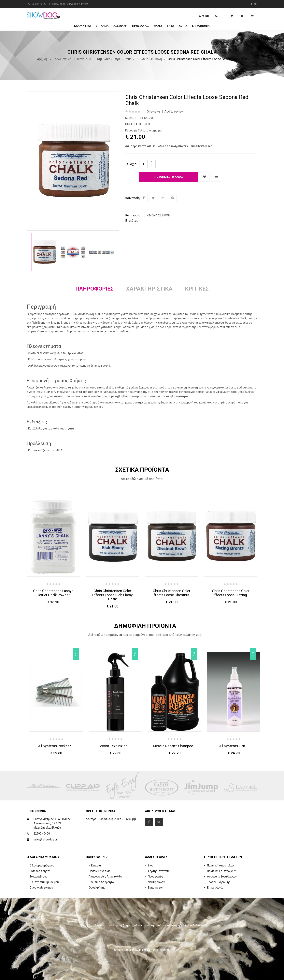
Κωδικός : (131, 118)
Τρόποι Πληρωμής (219, 882)
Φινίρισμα (84, 59)
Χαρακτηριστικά (149, 289)
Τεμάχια (131, 164)
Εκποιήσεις (155, 888)
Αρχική (204, 16)
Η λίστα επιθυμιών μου (44, 882)
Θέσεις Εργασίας (100, 871)
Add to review (174, 111)
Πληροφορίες (94, 289)
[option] (44, 252)
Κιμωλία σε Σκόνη (149, 59)
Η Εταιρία (95, 865)
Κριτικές (197, 289)
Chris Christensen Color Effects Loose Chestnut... (172, 593)
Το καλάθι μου (39, 877)
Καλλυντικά (83, 26)
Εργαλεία (102, 26)
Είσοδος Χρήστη (40, 871)
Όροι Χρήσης (97, 888)
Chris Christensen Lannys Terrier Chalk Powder (53, 593)
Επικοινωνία (201, 26)
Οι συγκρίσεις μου (41, 888)
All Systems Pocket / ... (56, 746)
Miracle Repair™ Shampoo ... (175, 746)
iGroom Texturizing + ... (115, 746)
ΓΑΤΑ (171, 26)
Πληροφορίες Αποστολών (105, 877)
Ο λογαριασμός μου (42, 865)
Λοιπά (183, 26)
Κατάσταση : (134, 124)
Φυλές (158, 26)
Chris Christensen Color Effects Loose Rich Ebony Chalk (113, 595)
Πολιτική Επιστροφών (221, 871)
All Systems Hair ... (234, 746)
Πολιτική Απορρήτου (102, 882)
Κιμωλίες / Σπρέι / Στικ (114, 59)
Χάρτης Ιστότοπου (160, 871)
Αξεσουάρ (120, 26)
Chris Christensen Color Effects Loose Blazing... (231, 593)
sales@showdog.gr (45, 839)
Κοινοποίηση (132, 198)
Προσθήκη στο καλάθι (169, 177)
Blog (151, 865)
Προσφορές (155, 877)
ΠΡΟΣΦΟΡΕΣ (141, 26)
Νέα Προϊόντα (156, 882)
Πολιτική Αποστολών (221, 865)
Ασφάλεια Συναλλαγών (222, 877)
